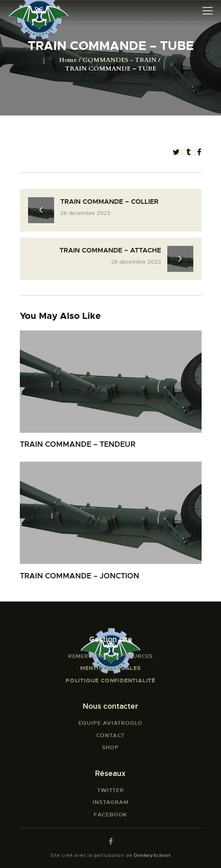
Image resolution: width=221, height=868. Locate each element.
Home (68, 60)
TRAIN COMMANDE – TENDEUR (78, 444)
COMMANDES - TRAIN (120, 60)
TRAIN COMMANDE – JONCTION (80, 576)
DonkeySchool (152, 855)
